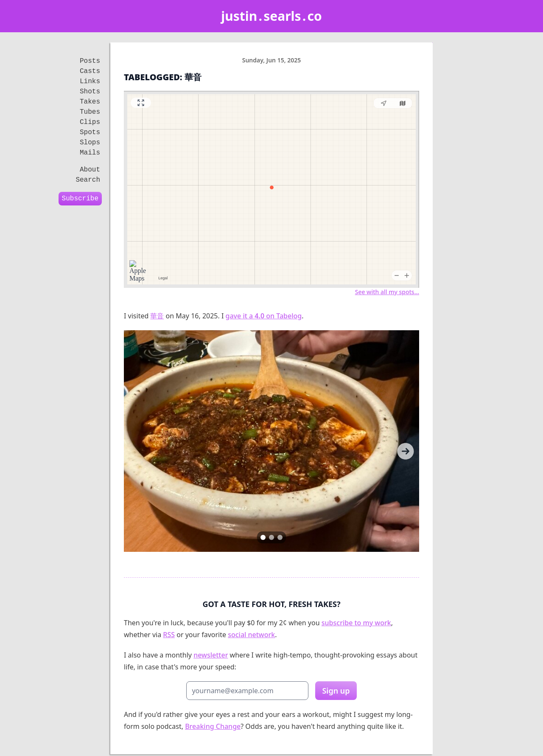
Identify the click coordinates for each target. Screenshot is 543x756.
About (90, 170)
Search (88, 180)
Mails (90, 153)
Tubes (90, 112)
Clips (90, 122)
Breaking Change (213, 726)
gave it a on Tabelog (264, 316)
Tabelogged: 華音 (163, 77)
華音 (157, 316)
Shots (90, 92)
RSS (169, 635)
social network (251, 635)
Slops (90, 143)
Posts (90, 61)
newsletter (211, 655)
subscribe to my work (356, 623)
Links (90, 82)
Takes (90, 102)
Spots (90, 132)
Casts (90, 71)
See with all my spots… (387, 292)
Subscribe (80, 199)
